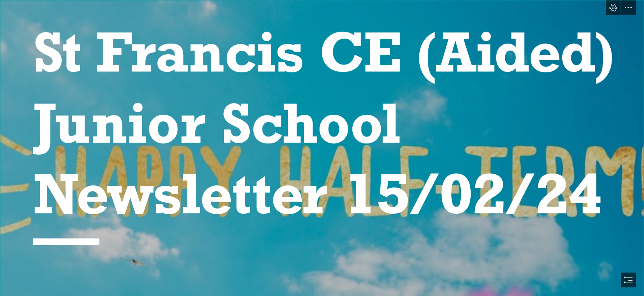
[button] (613, 8)
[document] (322, 148)
